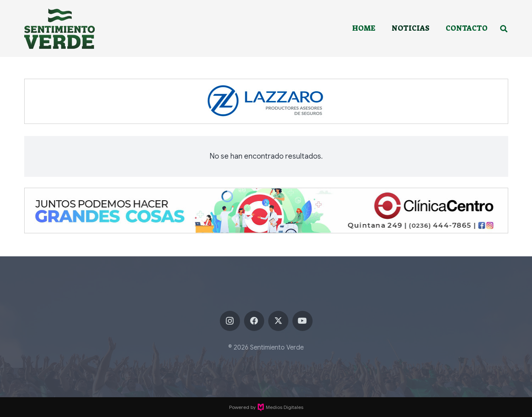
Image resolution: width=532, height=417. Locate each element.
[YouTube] (303, 321)
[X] (278, 321)
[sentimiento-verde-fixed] (59, 29)
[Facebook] (254, 321)
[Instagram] (230, 321)
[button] (504, 29)
